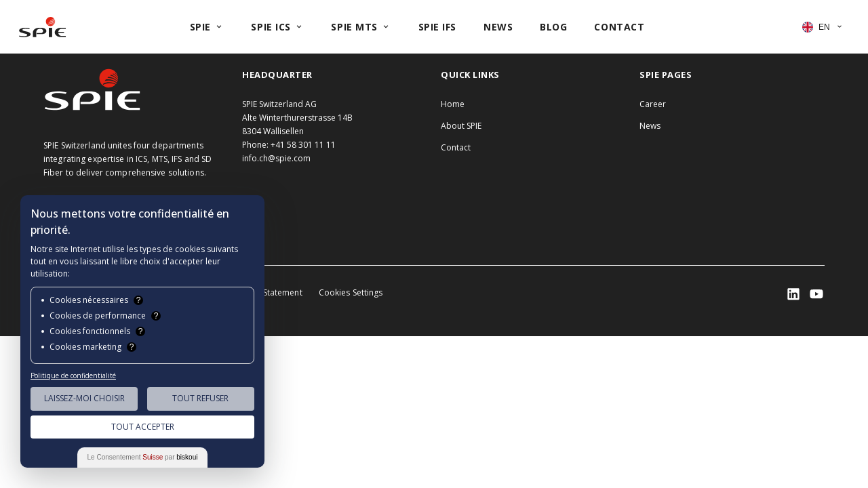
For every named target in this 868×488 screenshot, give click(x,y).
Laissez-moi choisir (84, 398)
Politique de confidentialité (73, 375)
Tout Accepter (143, 427)
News (650, 126)
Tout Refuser (200, 398)
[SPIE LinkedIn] (793, 294)
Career (653, 104)
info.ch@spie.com (276, 158)
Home (453, 104)
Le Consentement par (143, 457)
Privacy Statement (268, 292)
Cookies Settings (351, 292)
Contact (456, 147)
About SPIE (461, 126)
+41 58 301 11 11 (303, 145)
